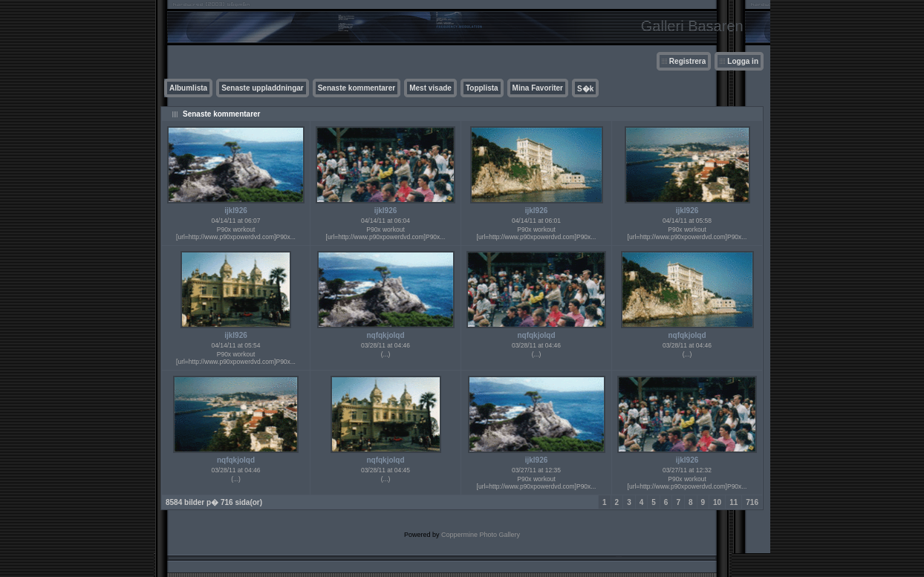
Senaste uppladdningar (263, 88)
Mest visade (430, 88)
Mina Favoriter (538, 88)
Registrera (687, 61)
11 (733, 502)
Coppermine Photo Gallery (481, 535)
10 (717, 502)
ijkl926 (236, 211)
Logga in (743, 61)
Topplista (482, 88)
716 (752, 502)
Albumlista (188, 88)
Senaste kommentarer (357, 88)
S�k (585, 89)
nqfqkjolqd (385, 335)
